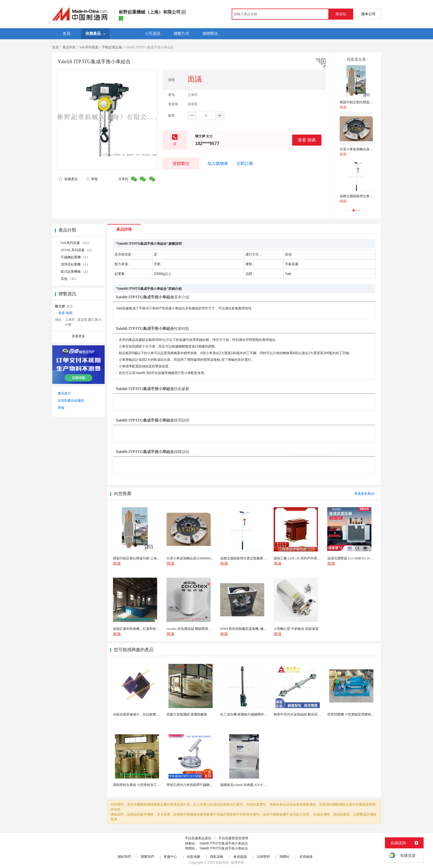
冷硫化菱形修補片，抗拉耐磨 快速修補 (142, 714)
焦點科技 (222, 862)
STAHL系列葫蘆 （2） (77, 250)
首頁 (56, 47)
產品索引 (64, 393)
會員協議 (240, 857)
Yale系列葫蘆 (89, 47)
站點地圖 (194, 857)
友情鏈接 (306, 857)
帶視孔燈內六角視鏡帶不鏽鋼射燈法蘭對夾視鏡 (201, 785)
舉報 (92, 179)
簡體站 (284, 857)
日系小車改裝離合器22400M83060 (364, 149)
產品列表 (69, 47)
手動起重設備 (112, 47)
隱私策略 (217, 857)
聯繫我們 (147, 857)
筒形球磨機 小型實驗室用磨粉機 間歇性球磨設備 (363, 714)
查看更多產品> (365, 494)
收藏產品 (68, 179)
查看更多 (78, 336)
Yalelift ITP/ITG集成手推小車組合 (223, 843)
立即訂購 (245, 164)
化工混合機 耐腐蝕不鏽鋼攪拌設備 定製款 (251, 714)
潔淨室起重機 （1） (75, 264)
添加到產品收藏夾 (71, 401)
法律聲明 (263, 857)
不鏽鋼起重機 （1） (75, 257)
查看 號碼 (307, 140)
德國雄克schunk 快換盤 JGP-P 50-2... (246, 785)
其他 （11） (69, 279)
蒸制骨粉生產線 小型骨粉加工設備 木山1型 (144, 785)
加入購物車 (218, 164)
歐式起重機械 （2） (75, 272)
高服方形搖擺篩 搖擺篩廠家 (187, 714)
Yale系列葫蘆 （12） (76, 243)
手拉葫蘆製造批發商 (233, 838)
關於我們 (124, 857)
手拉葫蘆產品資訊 (198, 838)
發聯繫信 (181, 163)
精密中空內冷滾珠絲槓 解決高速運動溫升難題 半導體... (314, 714)
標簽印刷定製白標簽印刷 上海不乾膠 (367, 102)
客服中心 (170, 857)
